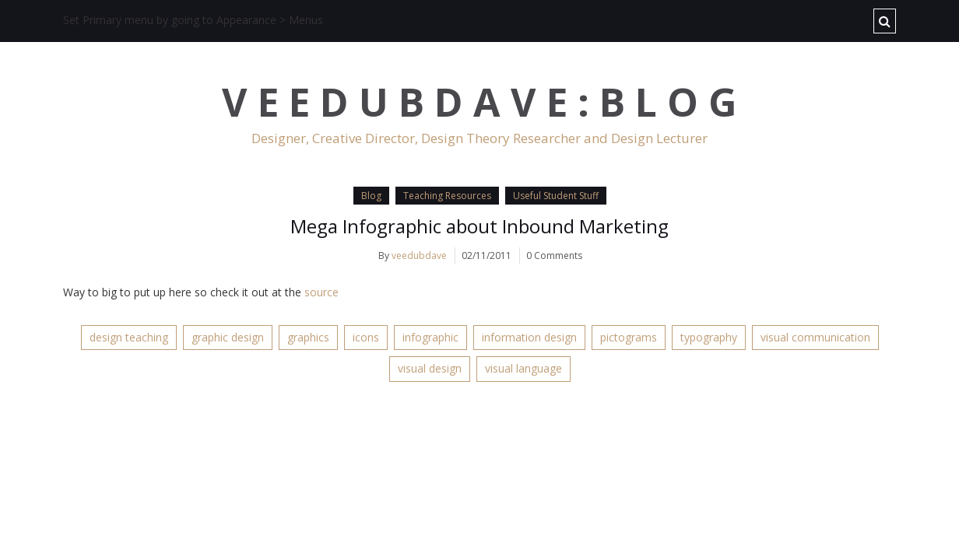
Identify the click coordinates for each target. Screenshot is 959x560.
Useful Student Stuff (556, 196)
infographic (430, 337)
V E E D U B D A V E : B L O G (479, 102)
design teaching (129, 337)
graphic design (228, 337)
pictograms (629, 337)
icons (366, 337)
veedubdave (419, 255)
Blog (371, 196)
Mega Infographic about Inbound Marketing (479, 226)
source (321, 292)
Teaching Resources (447, 196)
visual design (430, 368)
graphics (308, 337)
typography (709, 337)
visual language (523, 368)
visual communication (815, 337)
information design (529, 337)
